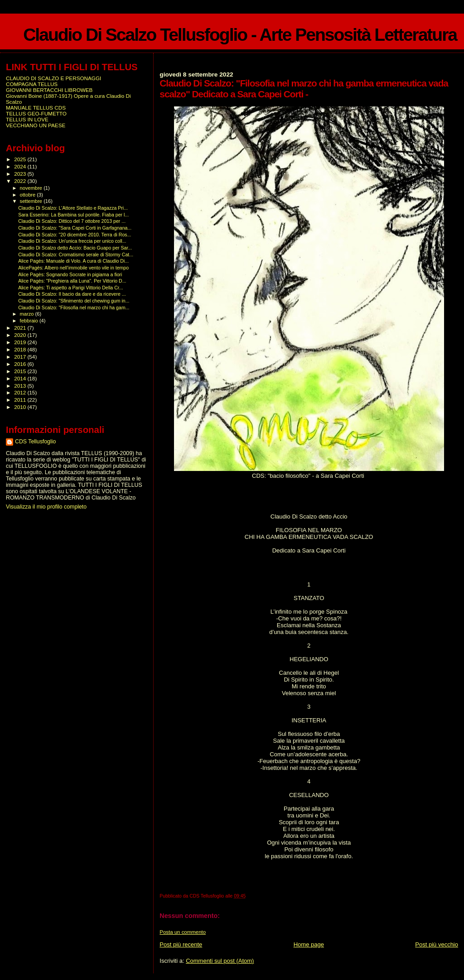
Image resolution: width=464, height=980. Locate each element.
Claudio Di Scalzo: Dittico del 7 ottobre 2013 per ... (72, 221)
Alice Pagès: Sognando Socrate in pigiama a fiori (70, 274)
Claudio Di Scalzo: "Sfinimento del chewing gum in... (74, 301)
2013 (21, 386)
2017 (21, 357)
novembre (32, 188)
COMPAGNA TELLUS (32, 84)
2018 (21, 349)
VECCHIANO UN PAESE (36, 125)
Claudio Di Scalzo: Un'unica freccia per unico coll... (72, 241)
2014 (21, 378)
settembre (32, 201)
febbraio (30, 321)
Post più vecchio (437, 944)
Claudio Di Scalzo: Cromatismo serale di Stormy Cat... (76, 255)
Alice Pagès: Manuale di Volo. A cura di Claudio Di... (73, 261)
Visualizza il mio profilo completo (46, 507)
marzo (28, 314)
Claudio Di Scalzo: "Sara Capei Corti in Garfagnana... (75, 228)
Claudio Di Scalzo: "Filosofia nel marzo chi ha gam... (74, 307)
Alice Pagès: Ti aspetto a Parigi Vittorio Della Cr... (70, 288)
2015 (21, 371)
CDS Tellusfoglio (35, 442)
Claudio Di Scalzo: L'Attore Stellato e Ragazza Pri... (73, 208)
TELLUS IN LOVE (27, 119)
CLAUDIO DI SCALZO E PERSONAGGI (53, 78)
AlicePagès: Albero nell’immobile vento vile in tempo (73, 268)
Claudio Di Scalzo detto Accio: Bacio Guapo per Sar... (75, 248)
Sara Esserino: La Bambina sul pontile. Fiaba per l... (73, 215)
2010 (21, 407)
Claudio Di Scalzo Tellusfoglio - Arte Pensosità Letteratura (240, 35)
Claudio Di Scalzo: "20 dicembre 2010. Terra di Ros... (75, 235)
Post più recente (181, 944)
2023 (21, 174)
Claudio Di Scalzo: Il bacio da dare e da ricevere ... (72, 294)
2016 (21, 364)
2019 (21, 342)
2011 (21, 400)
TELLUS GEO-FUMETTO (36, 113)
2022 (21, 181)
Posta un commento (183, 932)
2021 (21, 328)
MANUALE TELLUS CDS (36, 108)
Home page (309, 944)
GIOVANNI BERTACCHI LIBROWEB (49, 90)
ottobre (29, 195)
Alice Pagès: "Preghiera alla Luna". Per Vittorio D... (72, 281)
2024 (21, 166)
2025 (21, 159)
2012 (21, 392)
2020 (21, 335)
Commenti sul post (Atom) (220, 961)
